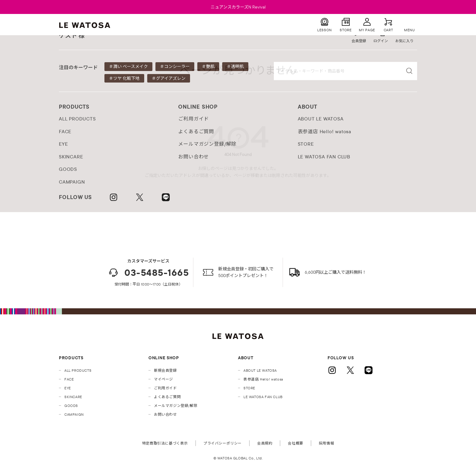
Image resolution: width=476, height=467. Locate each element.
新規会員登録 (165, 370)
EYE (68, 388)
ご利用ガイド (165, 388)
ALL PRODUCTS (78, 370)
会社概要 (295, 443)
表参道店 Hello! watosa (263, 379)
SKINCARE (73, 397)
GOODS (71, 406)
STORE (249, 388)
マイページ (163, 379)
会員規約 (265, 443)
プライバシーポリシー (223, 443)
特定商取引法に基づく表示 (165, 443)
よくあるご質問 (167, 397)
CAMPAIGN (74, 414)
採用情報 (326, 443)
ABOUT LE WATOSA (260, 370)
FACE (69, 379)
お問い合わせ (165, 414)
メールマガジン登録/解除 (176, 406)
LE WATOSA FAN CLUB (263, 397)
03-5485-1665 (148, 273)
